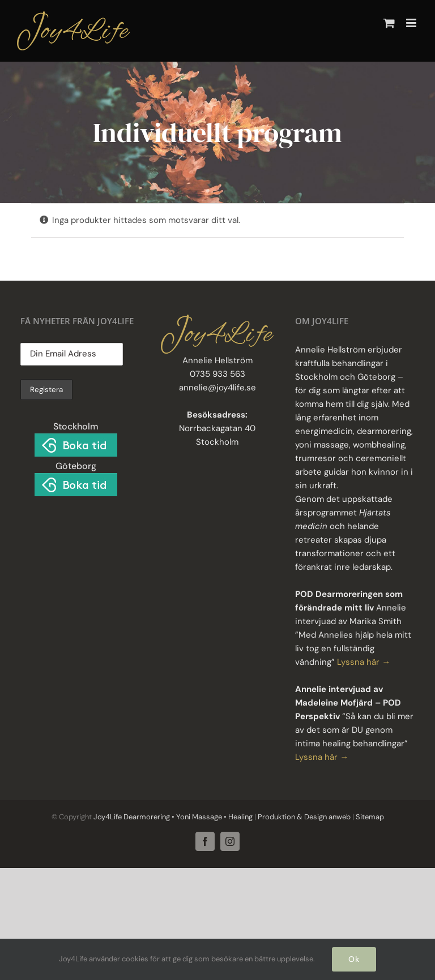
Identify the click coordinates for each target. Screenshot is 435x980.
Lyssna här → (364, 662)
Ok (354, 959)
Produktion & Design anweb (304, 817)
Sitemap (369, 817)
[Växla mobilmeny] (412, 23)
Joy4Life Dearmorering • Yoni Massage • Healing (173, 817)
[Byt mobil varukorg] (389, 23)
